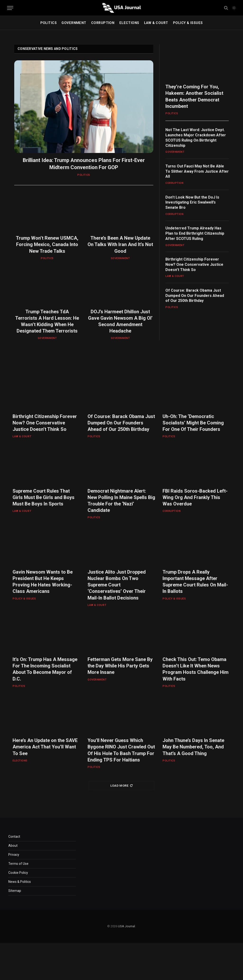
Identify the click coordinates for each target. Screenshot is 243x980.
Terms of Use (18, 864)
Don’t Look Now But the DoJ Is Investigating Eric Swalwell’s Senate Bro (192, 202)
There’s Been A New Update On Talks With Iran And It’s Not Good (120, 244)
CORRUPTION (103, 23)
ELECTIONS (129, 23)
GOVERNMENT (74, 23)
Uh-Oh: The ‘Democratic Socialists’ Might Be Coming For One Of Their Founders (193, 423)
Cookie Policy (18, 873)
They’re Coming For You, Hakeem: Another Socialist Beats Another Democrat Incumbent (194, 96)
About (13, 846)
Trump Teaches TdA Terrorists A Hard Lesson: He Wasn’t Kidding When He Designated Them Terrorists (47, 321)
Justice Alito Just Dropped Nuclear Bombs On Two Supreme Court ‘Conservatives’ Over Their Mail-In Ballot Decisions (117, 585)
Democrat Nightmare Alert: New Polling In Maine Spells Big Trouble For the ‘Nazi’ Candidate (121, 501)
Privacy (14, 855)
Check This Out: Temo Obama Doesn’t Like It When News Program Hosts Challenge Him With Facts (196, 669)
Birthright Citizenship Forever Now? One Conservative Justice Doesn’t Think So (194, 264)
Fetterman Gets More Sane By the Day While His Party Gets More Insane (120, 666)
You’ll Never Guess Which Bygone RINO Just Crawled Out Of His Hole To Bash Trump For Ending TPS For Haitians (121, 750)
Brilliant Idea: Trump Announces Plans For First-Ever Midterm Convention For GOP (84, 164)
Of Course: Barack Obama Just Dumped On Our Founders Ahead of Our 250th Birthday (195, 296)
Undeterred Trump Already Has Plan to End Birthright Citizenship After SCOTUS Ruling (195, 233)
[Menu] (10, 8)
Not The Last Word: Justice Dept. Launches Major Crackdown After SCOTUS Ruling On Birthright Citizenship (196, 138)
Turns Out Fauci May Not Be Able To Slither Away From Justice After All (197, 171)
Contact (14, 837)
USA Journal (126, 926)
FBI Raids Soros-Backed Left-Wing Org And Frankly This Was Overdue (195, 497)
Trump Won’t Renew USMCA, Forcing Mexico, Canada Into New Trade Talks (47, 244)
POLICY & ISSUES (188, 23)
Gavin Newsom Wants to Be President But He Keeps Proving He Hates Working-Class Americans (43, 582)
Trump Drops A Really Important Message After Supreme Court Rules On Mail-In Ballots (195, 582)
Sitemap (15, 891)
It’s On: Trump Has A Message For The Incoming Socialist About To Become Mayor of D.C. (45, 669)
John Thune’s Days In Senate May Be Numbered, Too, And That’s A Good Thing (193, 747)
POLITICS (49, 23)
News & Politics (20, 882)
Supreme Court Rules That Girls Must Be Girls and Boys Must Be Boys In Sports (44, 497)
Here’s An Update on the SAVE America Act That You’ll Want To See (45, 747)
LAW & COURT (156, 23)
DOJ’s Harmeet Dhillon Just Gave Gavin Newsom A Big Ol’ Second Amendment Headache (120, 321)
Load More (122, 786)
